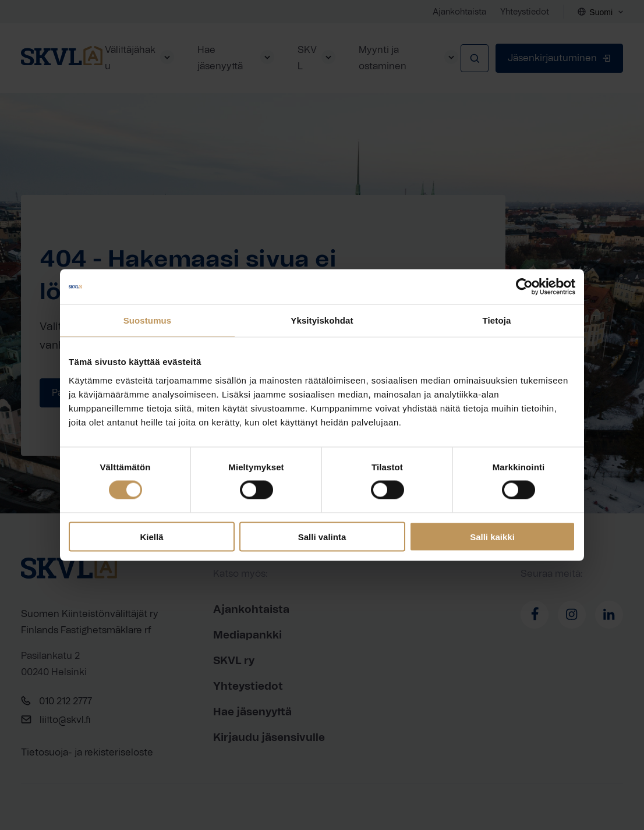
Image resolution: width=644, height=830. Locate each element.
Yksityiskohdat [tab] (322, 320)
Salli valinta (322, 536)
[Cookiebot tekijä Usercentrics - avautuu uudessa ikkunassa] (524, 287)
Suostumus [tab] (148, 320)
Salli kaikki (492, 536)
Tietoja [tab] (497, 320)
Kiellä (151, 536)
